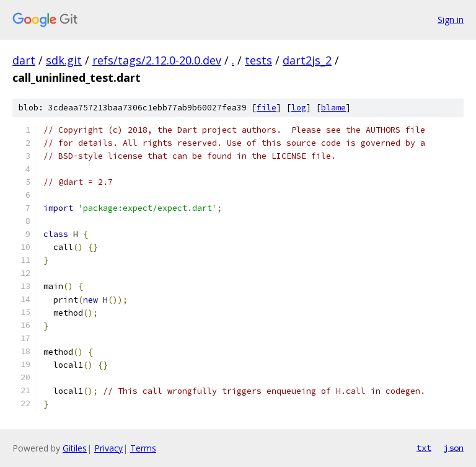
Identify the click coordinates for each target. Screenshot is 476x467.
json (454, 448)
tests (258, 60)
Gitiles (75, 448)
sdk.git (64, 60)
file (267, 108)
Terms (143, 448)
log (299, 108)
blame (333, 108)
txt (424, 448)
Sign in (451, 20)
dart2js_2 (307, 60)
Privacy (108, 448)
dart (24, 60)
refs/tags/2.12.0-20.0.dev (157, 60)
